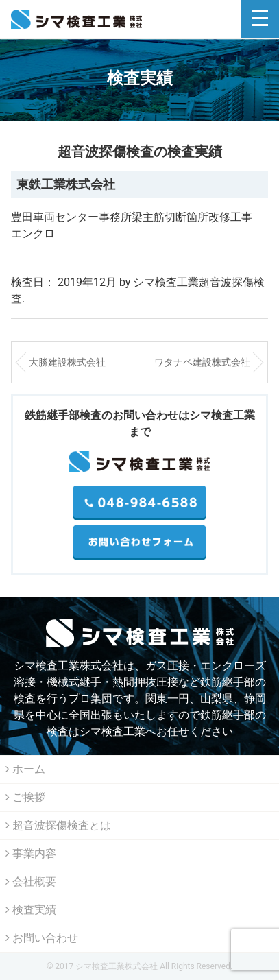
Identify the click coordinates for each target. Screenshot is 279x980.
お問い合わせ (42, 938)
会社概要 (31, 882)
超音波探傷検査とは (58, 825)
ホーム (25, 769)
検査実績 (31, 910)
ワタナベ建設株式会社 (202, 362)
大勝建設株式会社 (67, 362)
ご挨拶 (25, 797)
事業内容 (31, 853)
